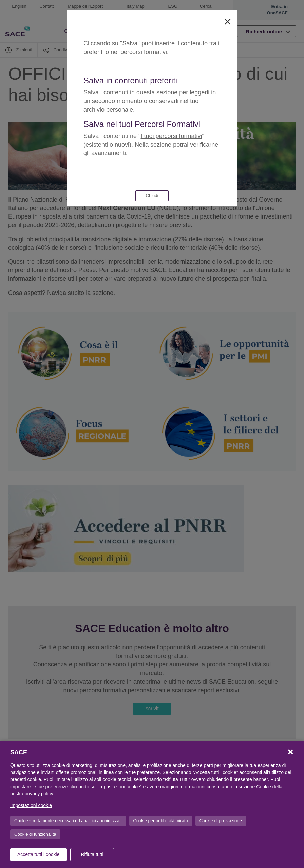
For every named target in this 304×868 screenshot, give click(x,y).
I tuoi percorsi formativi (172, 136)
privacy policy (39, 794)
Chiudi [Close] (152, 196)
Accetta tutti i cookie (39, 854)
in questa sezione (154, 92)
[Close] (227, 22)
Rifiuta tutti (92, 854)
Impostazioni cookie (31, 805)
